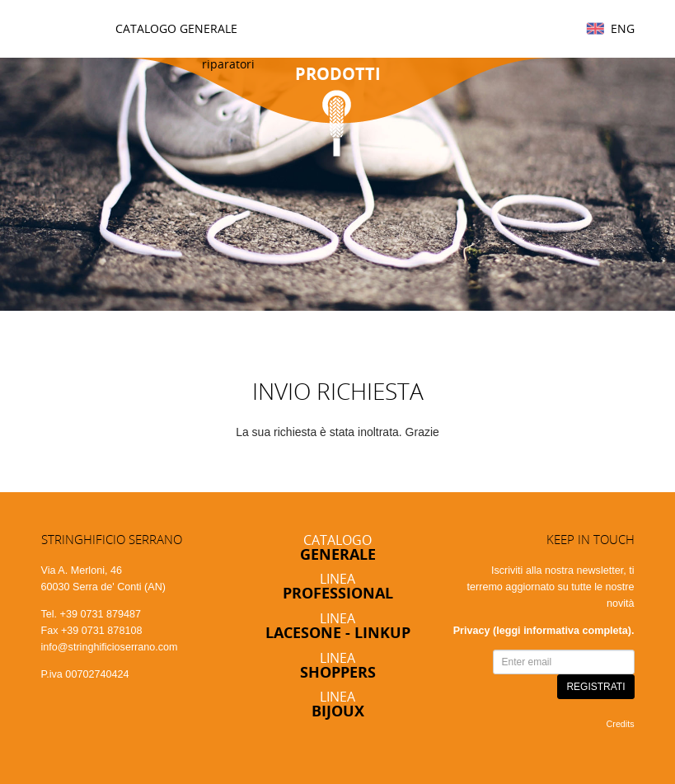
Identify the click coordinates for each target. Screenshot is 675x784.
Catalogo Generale (176, 28)
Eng (623, 28)
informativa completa (576, 631)
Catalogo (338, 547)
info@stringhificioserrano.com (110, 647)
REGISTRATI (595, 687)
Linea (338, 586)
